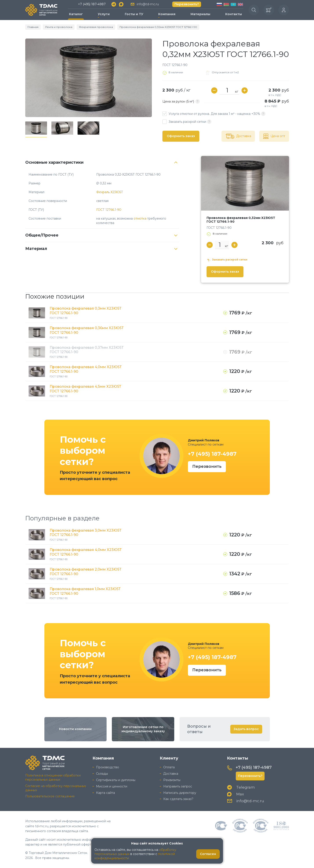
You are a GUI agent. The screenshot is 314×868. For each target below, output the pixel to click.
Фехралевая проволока (96, 27)
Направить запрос (178, 786)
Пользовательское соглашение (50, 796)
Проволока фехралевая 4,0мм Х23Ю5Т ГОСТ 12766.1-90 (86, 369)
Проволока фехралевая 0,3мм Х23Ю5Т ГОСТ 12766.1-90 (86, 311)
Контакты (234, 14)
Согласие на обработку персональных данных (56, 788)
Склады (102, 774)
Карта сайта (105, 793)
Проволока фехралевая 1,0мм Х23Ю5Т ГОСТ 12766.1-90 (85, 591)
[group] (89, 78)
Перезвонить (207, 466)
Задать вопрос (246, 729)
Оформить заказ (181, 136)
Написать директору (180, 793)
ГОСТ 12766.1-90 (109, 210)
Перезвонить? (187, 4)
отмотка (140, 218)
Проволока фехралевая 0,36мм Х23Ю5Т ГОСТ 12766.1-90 (87, 330)
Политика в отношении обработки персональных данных (53, 777)
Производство (108, 767)
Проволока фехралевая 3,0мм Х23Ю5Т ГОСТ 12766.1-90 (86, 533)
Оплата (169, 767)
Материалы (200, 14)
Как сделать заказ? (178, 799)
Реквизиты (172, 780)
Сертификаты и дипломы (116, 780)
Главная (33, 27)
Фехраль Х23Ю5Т (110, 192)
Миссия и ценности (112, 786)
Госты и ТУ (134, 14)
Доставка (171, 774)
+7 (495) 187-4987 (92, 4)
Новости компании (75, 729)
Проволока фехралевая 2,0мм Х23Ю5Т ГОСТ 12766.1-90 (86, 572)
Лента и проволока (59, 27)
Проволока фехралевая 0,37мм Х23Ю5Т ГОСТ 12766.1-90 (87, 350)
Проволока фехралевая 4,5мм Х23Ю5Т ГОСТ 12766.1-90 (85, 389)
